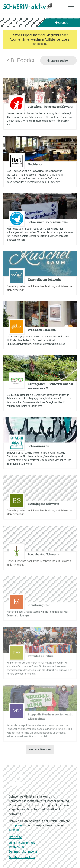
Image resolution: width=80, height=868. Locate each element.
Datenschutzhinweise (23, 851)
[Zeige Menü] (71, 6)
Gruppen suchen (58, 60)
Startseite (15, 837)
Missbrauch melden (22, 857)
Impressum (16, 847)
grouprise (15, 825)
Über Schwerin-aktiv (22, 843)
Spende (14, 830)
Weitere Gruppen (40, 749)
